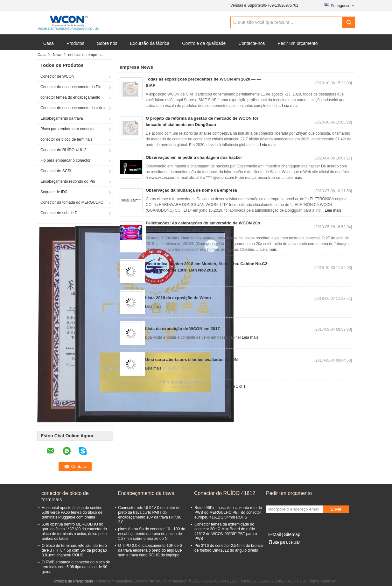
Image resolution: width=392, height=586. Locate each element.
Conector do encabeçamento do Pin (71, 87)
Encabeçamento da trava (62, 118)
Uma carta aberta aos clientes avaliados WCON (191, 360)
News (58, 55)
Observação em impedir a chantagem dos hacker (194, 157)
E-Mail (275, 534)
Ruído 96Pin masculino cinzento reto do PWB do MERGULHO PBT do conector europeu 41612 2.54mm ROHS (228, 512)
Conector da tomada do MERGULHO (72, 202)
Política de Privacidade (74, 581)
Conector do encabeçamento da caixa (73, 108)
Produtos (75, 43)
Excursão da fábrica (150, 43)
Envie (336, 509)
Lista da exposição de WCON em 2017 (182, 329)
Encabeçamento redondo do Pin (68, 181)
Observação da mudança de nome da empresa (191, 190)
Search (349, 22)
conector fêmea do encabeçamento (70, 97)
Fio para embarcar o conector (65, 160)
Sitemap (292, 534)
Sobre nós (107, 43)
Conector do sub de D (59, 213)
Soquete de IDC (54, 192)
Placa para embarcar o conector (68, 129)
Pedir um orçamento (298, 43)
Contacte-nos (252, 43)
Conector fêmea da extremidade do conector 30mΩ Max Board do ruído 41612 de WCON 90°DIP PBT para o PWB (226, 531)
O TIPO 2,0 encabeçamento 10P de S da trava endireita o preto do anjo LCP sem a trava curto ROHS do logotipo (150, 550)
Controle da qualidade (204, 43)
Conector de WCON (57, 76)
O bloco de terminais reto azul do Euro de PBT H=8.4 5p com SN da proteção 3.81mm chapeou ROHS (74, 550)
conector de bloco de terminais (66, 139)
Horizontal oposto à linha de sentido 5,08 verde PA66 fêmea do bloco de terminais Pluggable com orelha (72, 512)
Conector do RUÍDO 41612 (63, 150)
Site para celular (284, 542)
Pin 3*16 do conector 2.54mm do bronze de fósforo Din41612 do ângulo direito (229, 548)
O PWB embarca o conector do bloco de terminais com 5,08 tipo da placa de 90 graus (76, 567)
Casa (49, 43)
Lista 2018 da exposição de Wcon (178, 298)
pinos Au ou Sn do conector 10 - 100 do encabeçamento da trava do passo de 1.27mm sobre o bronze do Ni (152, 534)
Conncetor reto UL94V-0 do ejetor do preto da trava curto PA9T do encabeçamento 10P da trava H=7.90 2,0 (150, 515)
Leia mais (290, 106)
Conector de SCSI (56, 171)
